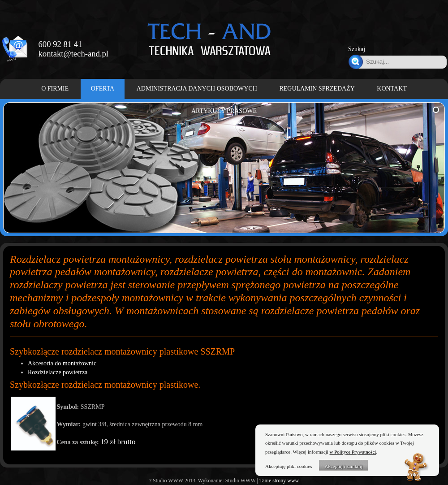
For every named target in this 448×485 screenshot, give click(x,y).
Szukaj (357, 49)
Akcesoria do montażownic (62, 363)
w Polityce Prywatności (353, 452)
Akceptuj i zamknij (343, 466)
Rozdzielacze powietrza (58, 372)
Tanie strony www (279, 481)
